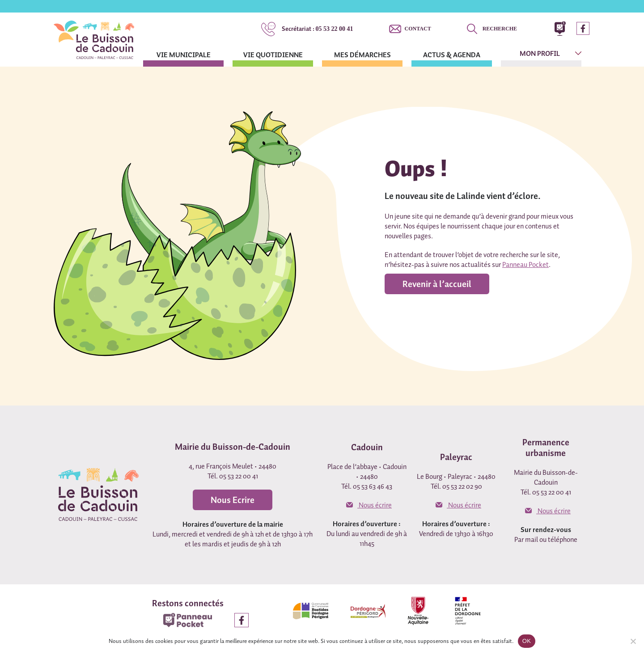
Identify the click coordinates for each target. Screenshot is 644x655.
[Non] (633, 641)
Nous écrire (369, 505)
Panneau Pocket (525, 264)
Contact (418, 29)
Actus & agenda (452, 55)
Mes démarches (362, 55)
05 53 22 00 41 (318, 29)
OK (527, 641)
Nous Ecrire (233, 500)
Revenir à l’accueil (437, 284)
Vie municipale (184, 55)
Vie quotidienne (273, 55)
